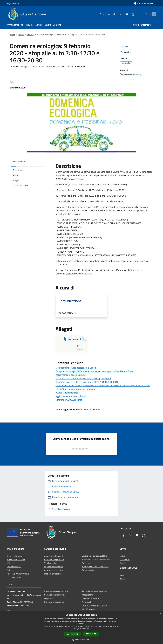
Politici (10, 570)
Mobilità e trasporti (53, 574)
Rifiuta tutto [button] (91, 634)
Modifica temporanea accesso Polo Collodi (76, 368)
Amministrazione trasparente (95, 591)
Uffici (9, 563)
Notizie (30, 34)
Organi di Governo (14, 556)
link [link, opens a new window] (88, 629)
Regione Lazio (13, 3)
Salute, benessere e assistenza (95, 566)
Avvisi (122, 563)
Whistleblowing (89, 609)
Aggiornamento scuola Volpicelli (71, 396)
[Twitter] (117, 14)
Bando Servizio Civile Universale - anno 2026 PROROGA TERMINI (87, 382)
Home (12, 34)
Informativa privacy (90, 598)
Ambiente (86, 563)
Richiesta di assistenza (54, 602)
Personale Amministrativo (18, 574)
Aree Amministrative (16, 559)
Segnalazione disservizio (55, 595)
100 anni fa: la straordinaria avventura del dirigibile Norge (83, 378)
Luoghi (123, 575)
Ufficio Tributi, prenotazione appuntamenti (76, 389)
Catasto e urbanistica (53, 570)
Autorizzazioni (88, 570)
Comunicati (125, 559)
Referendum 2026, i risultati (69, 400)
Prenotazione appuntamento (57, 591)
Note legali (87, 602)
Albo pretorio (88, 595)
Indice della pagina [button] (20, 162)
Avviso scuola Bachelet (67, 393)
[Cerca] (153, 14)
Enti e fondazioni (14, 567)
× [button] (160, 614)
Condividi (126, 47)
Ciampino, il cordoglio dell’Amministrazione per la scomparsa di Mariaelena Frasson (95, 371)
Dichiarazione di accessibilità (94, 605)
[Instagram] (130, 14)
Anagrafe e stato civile (54, 556)
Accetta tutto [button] (72, 634)
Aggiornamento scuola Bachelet (71, 375)
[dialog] (81, 628)
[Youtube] (123, 14)
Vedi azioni (126, 52)
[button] (81, 640)
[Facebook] (110, 14)
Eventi (123, 578)
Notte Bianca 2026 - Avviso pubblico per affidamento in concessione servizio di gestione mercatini (103, 386)
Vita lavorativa (51, 563)
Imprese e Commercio (54, 567)
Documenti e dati (14, 577)
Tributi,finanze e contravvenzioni (96, 559)
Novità (21, 34)
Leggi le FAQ (50, 598)
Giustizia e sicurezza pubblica (95, 556)
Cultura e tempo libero (54, 559)
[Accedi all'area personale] (144, 3)
